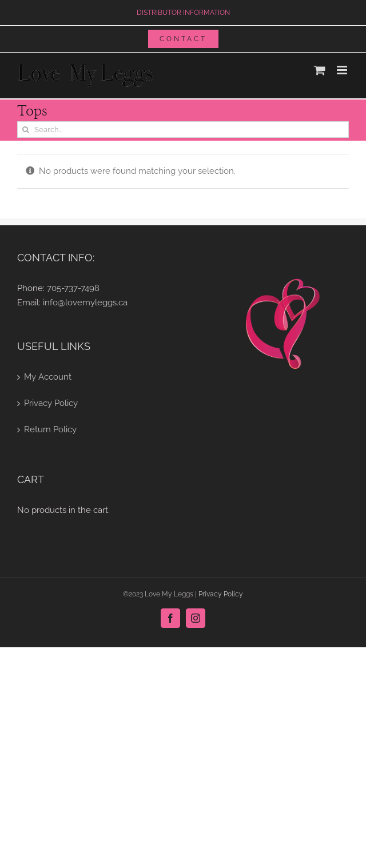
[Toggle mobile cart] (320, 70)
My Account (48, 377)
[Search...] (183, 130)
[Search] (25, 130)
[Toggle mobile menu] (343, 70)
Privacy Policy (51, 403)
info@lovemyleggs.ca (85, 302)
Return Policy (50, 429)
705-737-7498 (73, 288)
